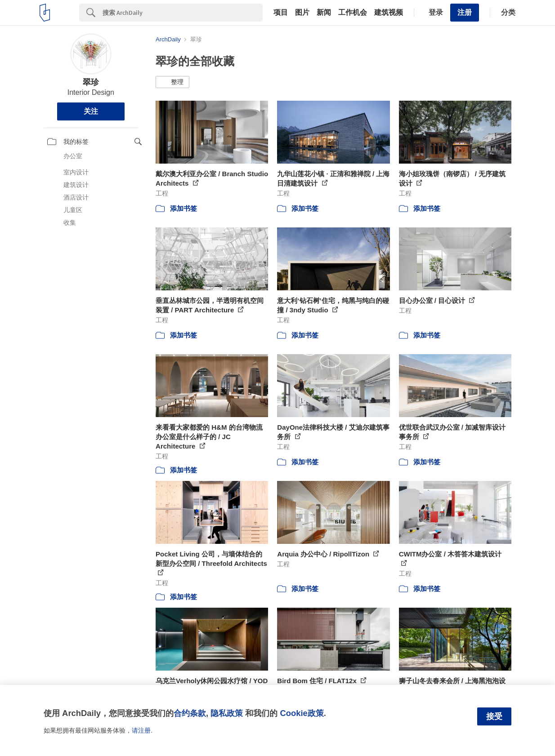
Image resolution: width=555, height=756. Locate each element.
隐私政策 (227, 713)
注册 (465, 12)
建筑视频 (389, 13)
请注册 (141, 730)
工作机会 (353, 13)
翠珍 (91, 82)
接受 (494, 716)
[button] (172, 82)
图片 (302, 13)
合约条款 (190, 713)
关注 (91, 111)
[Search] (183, 13)
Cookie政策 (302, 713)
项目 (281, 13)
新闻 (324, 13)
